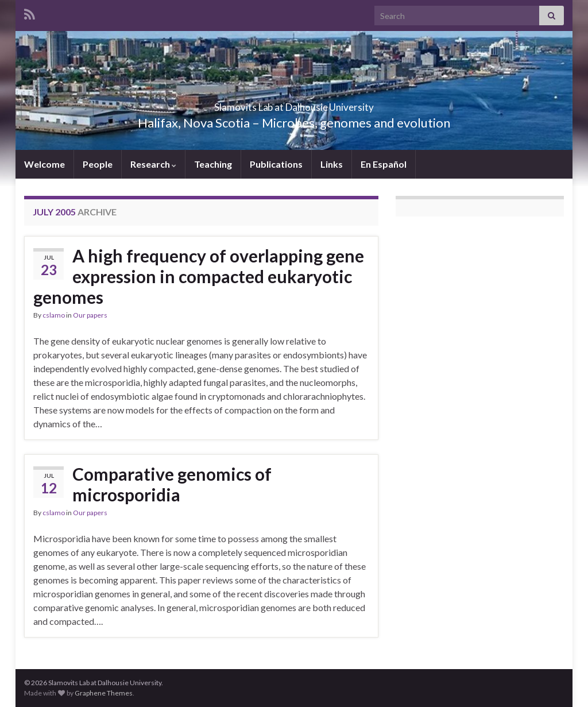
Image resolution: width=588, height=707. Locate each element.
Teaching (213, 164)
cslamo (54, 315)
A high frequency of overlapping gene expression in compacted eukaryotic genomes (199, 276)
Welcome (45, 164)
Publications (276, 164)
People (98, 164)
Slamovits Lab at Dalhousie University (294, 104)
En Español (384, 164)
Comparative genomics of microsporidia (172, 484)
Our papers (90, 315)
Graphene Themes (104, 693)
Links (332, 164)
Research (153, 164)
